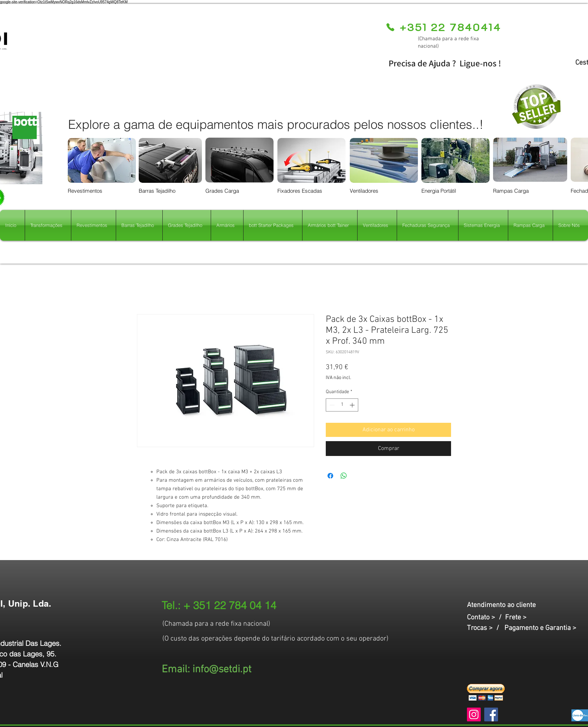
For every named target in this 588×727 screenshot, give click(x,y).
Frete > (516, 618)
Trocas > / (486, 628)
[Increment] (353, 405)
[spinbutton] (342, 405)
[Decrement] (331, 405)
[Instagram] (474, 714)
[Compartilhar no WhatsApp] (344, 476)
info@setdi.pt (222, 670)
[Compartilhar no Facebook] (330, 476)
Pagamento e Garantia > (540, 628)
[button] (486, 692)
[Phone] (390, 27)
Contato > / (486, 618)
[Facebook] (491, 714)
